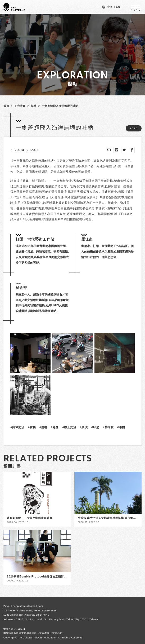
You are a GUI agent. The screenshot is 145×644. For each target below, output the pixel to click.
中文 (110, 7)
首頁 (6, 106)
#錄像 (55, 427)
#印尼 (95, 427)
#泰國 (121, 427)
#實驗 (32, 427)
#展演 (84, 427)
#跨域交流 (17, 427)
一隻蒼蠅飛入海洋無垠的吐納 (60, 106)
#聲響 (43, 427)
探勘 (34, 106)
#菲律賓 (108, 427)
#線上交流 (69, 427)
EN (118, 7)
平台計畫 (20, 106)
